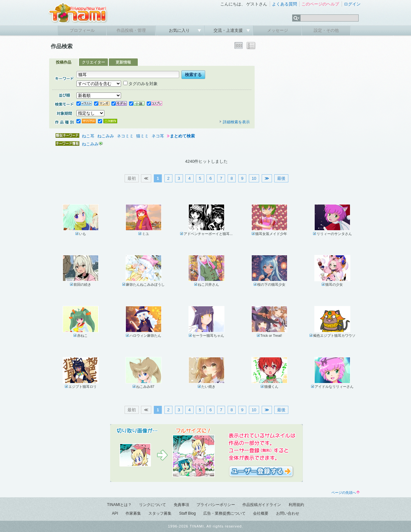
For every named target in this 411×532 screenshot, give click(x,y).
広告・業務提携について (224, 513)
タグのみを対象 (140, 84)
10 (254, 178)
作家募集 (133, 513)
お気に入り (180, 30)
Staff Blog (188, 513)
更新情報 (123, 62)
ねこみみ (106, 136)
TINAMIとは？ (119, 505)
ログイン (352, 4)
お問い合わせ (288, 513)
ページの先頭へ (345, 493)
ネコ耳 (158, 136)
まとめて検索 (182, 136)
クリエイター (93, 62)
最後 (281, 178)
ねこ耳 (88, 136)
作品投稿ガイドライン (262, 505)
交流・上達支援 (229, 30)
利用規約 (296, 505)
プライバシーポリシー (216, 505)
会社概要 (261, 513)
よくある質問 (284, 4)
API (115, 513)
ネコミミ (125, 136)
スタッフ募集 (160, 513)
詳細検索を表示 (234, 122)
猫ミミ (142, 136)
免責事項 (181, 505)
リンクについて (153, 505)
